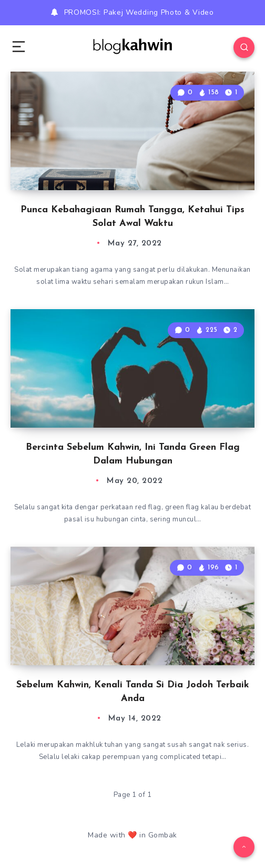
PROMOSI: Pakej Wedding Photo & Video (139, 12)
